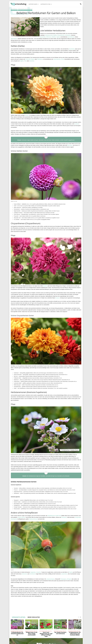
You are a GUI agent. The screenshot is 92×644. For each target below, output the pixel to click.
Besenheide (43, 37)
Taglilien (22, 61)
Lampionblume (64, 574)
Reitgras (33, 59)
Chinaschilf (28, 59)
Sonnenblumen (71, 37)
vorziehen (77, 124)
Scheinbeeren (33, 574)
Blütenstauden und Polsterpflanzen (25, 10)
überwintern (70, 145)
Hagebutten (33, 572)
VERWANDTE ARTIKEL (19, 617)
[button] (81, 4)
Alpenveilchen (14, 39)
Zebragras (69, 579)
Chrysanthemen (61, 35)
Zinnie (63, 59)
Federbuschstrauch (33, 519)
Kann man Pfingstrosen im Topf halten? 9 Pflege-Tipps (46, 634)
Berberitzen (25, 574)
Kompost (57, 298)
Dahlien (55, 35)
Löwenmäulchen (57, 59)
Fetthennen (48, 37)
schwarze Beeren (21, 517)
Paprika (71, 572)
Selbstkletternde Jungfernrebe (54, 516)
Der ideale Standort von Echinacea (60, 633)
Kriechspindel (14, 519)
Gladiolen (54, 37)
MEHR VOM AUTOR (34, 617)
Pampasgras (63, 579)
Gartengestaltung (46, 4)
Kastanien (39, 572)
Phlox (25, 61)
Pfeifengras (40, 59)
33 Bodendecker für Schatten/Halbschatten (17, 634)
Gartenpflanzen (34, 4)
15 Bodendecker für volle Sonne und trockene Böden (75, 634)
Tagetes (58, 37)
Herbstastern (68, 35)
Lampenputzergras (50, 579)
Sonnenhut (32, 61)
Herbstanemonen (49, 35)
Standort (27, 115)
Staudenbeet (72, 49)
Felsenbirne (64, 517)
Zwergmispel (78, 517)
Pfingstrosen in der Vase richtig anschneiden (32, 634)
